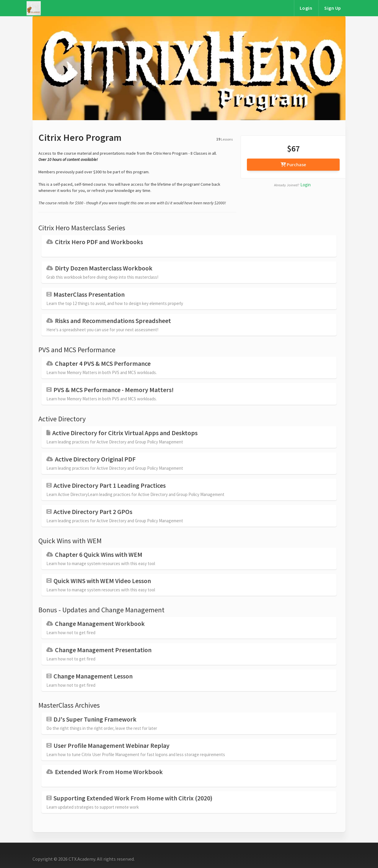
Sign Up (333, 8)
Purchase (293, 164)
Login (306, 8)
